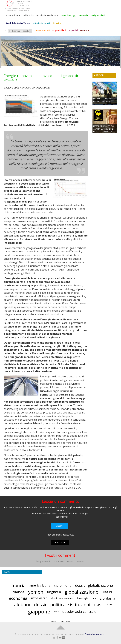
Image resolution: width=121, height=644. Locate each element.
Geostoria (83, 15)
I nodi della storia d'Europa (18, 23)
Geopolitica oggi (69, 15)
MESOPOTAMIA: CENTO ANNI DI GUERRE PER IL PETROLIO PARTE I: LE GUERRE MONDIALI (104, 130)
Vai (31, 31)
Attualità (57, 23)
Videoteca (84, 30)
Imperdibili (73, 30)
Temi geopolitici (98, 15)
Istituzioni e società (41, 23)
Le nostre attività (43, 30)
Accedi (60, 526)
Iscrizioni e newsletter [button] (48, 15)
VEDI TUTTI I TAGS (60, 621)
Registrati (60, 543)
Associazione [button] (13, 15)
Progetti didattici (60, 30)
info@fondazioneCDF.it (94, 634)
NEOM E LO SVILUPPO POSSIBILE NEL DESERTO (104, 100)
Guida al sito (28, 15)
